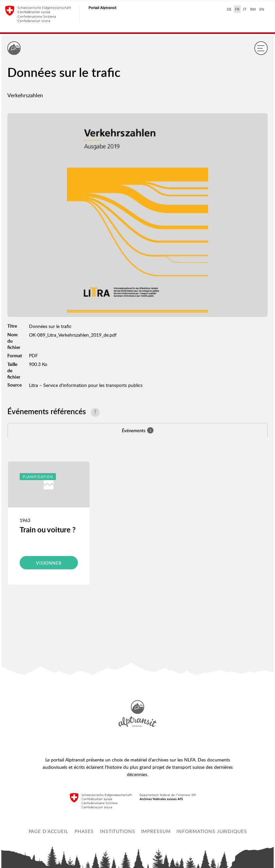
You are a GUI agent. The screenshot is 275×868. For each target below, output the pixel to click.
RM (253, 9)
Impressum (156, 831)
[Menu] (261, 48)
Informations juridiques (212, 831)
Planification (38, 477)
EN (262, 9)
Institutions (118, 831)
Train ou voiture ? (48, 530)
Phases (84, 831)
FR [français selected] (237, 9)
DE (229, 9)
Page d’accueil (48, 831)
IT (245, 9)
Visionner (49, 563)
